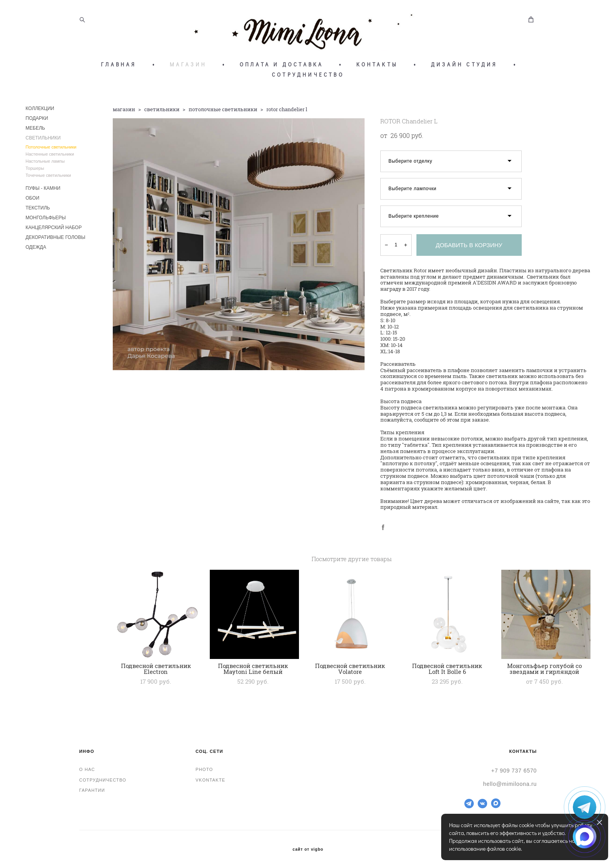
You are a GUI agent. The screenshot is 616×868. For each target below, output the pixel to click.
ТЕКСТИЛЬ (38, 210)
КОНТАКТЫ (377, 67)
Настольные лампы (45, 163)
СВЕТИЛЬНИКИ (43, 140)
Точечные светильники (48, 178)
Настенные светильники (50, 156)
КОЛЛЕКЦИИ (40, 111)
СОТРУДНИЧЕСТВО (308, 77)
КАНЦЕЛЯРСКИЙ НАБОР (54, 230)
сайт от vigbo (308, 850)
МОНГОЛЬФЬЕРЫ (46, 220)
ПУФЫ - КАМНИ (43, 191)
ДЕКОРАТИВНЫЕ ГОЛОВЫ (55, 240)
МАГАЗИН (188, 67)
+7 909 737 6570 (514, 771)
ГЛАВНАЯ (119, 67)
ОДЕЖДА (36, 250)
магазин (124, 112)
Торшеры (35, 171)
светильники (162, 112)
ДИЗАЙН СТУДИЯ (464, 67)
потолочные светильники (223, 112)
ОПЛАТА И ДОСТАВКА (281, 67)
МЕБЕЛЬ (35, 130)
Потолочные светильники (51, 149)
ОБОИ (32, 200)
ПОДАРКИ (37, 121)
